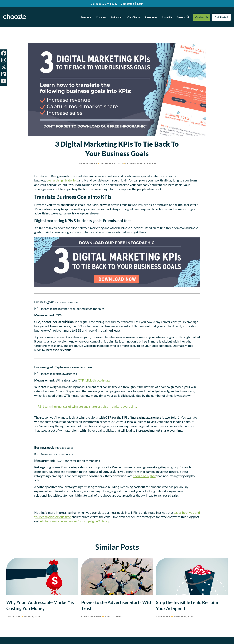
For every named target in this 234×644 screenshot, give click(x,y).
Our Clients (134, 17)
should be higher (144, 476)
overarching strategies (62, 180)
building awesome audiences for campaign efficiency (74, 521)
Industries (117, 17)
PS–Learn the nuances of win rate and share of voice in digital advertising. (87, 406)
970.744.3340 (109, 4)
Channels (101, 17)
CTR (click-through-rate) (95, 380)
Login (140, 4)
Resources (151, 17)
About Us (167, 17)
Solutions (86, 17)
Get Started (127, 4)
